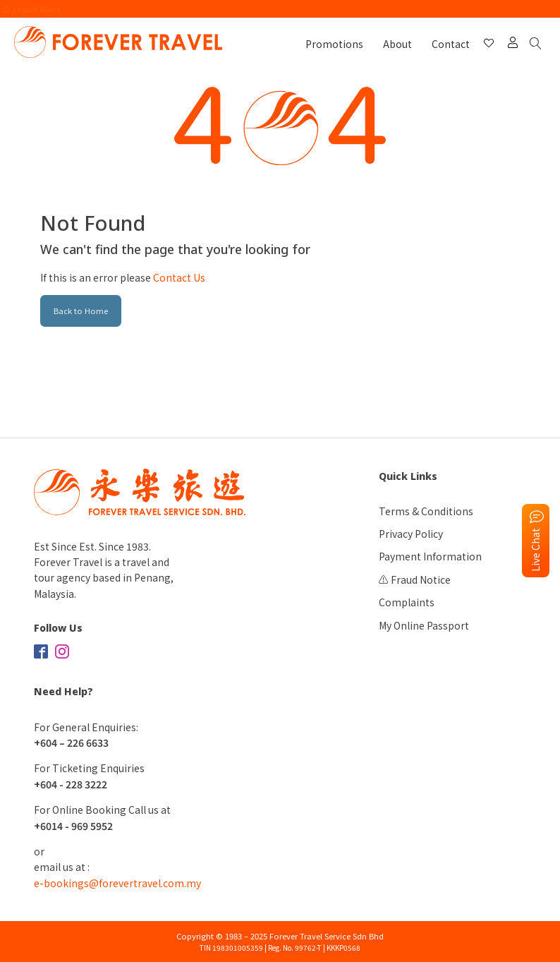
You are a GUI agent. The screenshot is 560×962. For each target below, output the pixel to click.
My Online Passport (424, 625)
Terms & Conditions (426, 511)
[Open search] (538, 44)
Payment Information (430, 556)
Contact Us (179, 277)
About (397, 44)
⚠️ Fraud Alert (31, 9)
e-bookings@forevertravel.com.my (117, 883)
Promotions (334, 44)
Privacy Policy (411, 534)
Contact (451, 44)
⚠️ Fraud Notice (415, 579)
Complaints (407, 602)
